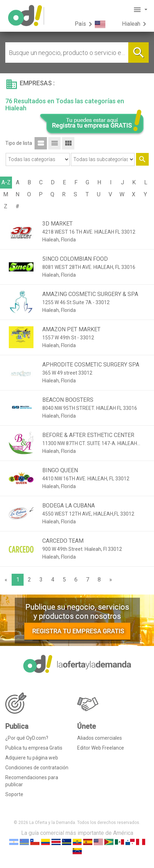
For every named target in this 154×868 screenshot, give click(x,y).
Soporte (14, 794)
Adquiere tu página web (32, 758)
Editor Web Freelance (101, 748)
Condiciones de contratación (37, 768)
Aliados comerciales (100, 738)
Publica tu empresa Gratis (34, 748)
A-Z (6, 182)
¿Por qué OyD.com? (27, 738)
